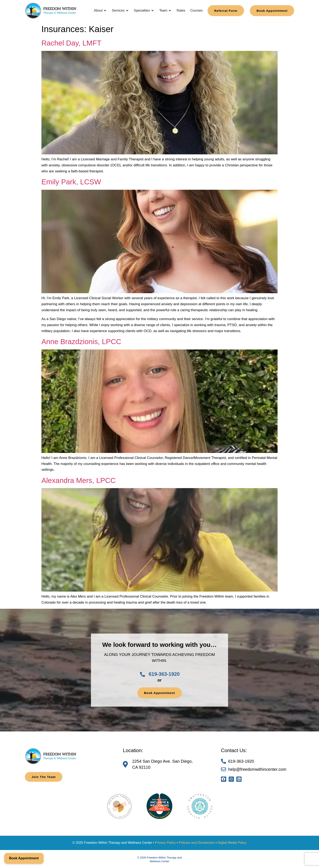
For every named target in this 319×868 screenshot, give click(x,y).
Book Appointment (24, 858)
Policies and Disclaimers (197, 843)
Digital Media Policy (232, 843)
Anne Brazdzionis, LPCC (81, 342)
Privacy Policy (166, 843)
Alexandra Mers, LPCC (79, 480)
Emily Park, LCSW (71, 182)
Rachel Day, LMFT (71, 43)
